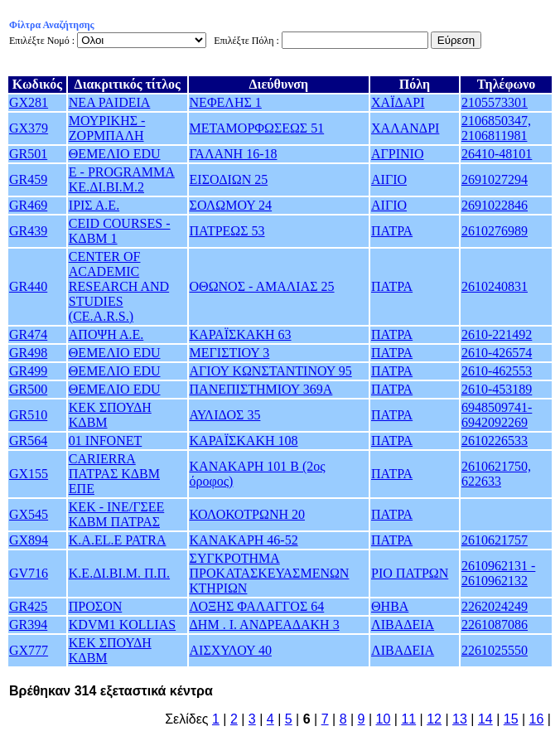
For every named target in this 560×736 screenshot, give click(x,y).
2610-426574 (497, 353)
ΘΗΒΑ (390, 606)
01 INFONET (105, 441)
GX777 (29, 650)
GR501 (28, 154)
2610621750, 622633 (496, 474)
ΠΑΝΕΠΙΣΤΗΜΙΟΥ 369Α (261, 389)
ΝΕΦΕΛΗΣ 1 (226, 102)
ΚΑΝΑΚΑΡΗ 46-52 (244, 540)
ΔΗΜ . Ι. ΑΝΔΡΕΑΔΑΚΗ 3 (265, 625)
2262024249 (495, 606)
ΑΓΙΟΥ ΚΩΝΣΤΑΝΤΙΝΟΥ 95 (271, 371)
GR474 (28, 334)
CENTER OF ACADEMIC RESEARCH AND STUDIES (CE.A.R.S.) (119, 286)
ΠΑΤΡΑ (392, 231)
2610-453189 (497, 389)
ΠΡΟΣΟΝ (95, 606)
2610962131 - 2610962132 (498, 573)
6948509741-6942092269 (497, 415)
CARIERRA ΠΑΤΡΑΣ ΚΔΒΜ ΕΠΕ (114, 474)
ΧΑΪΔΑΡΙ (398, 102)
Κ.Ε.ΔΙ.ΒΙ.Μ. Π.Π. (119, 573)
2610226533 (495, 441)
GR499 (28, 371)
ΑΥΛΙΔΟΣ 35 (225, 415)
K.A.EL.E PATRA (118, 540)
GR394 (28, 625)
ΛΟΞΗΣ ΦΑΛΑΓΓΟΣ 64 (257, 606)
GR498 (28, 353)
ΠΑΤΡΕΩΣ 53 (227, 231)
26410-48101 (497, 154)
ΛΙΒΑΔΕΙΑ (403, 625)
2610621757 (495, 540)
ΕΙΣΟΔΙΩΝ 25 (229, 179)
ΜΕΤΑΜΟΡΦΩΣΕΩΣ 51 (257, 128)
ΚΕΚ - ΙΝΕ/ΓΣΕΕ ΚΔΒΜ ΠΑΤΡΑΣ (116, 514)
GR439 (28, 231)
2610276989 (495, 231)
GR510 (28, 415)
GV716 (29, 573)
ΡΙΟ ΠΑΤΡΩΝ (410, 573)
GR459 (28, 179)
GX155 (29, 474)
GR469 (28, 205)
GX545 (29, 514)
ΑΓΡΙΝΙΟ (397, 154)
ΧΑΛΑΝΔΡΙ (405, 128)
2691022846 (495, 205)
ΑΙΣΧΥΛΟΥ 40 (231, 650)
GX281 (29, 102)
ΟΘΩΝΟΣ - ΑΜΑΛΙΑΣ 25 (262, 286)
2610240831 (495, 286)
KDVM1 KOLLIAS (122, 625)
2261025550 (495, 650)
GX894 (29, 540)
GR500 (28, 389)
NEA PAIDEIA (110, 102)
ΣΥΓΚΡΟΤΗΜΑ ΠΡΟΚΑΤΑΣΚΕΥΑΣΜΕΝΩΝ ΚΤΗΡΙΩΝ (270, 573)
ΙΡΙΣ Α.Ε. (94, 205)
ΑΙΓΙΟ (389, 179)
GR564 (28, 441)
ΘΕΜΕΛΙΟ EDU (115, 154)
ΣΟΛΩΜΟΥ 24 (231, 205)
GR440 (28, 286)
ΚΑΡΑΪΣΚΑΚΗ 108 (244, 441)
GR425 (28, 606)
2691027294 (495, 179)
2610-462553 (497, 371)
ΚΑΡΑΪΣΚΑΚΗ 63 (241, 334)
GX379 (29, 128)
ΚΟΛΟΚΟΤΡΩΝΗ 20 (247, 514)
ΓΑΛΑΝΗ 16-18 (234, 154)
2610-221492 (497, 334)
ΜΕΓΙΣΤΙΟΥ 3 (230, 353)
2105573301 (495, 102)
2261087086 (495, 625)
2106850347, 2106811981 (496, 128)
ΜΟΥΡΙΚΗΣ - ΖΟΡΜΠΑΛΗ (107, 128)
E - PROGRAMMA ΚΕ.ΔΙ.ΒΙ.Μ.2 (122, 179)
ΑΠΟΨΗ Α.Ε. (106, 334)
